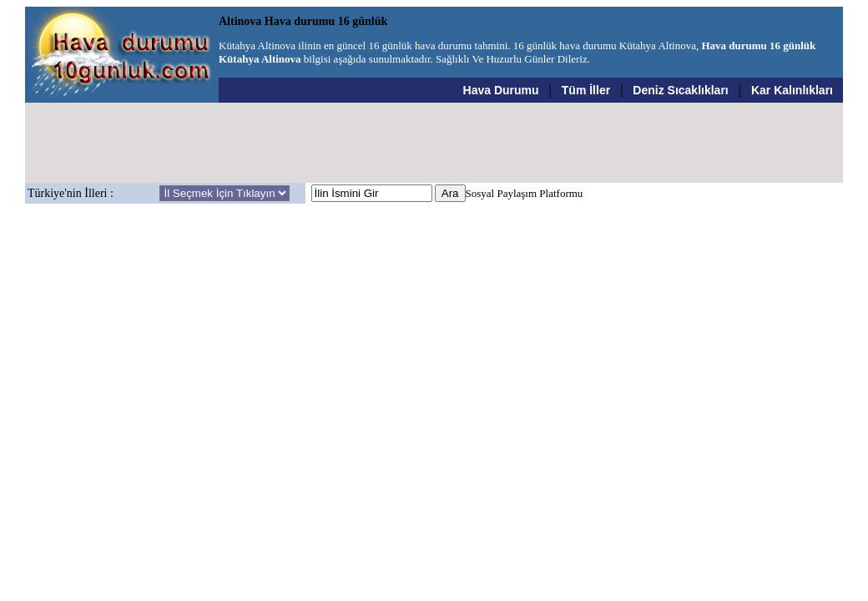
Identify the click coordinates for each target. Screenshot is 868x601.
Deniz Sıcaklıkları (680, 90)
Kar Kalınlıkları (792, 90)
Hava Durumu (501, 90)
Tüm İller (586, 90)
